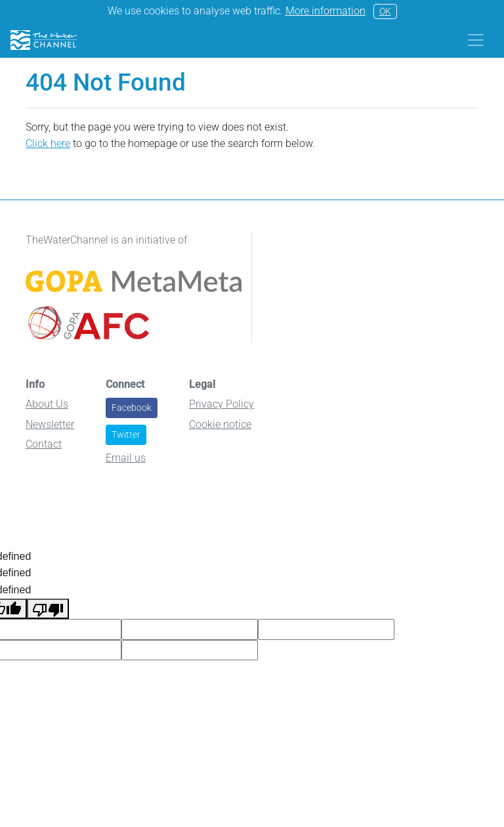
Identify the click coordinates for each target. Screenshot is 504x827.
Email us (126, 458)
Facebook (132, 408)
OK (385, 11)
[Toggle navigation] (476, 40)
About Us (47, 404)
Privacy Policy (221, 404)
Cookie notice (220, 424)
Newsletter (50, 424)
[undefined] (48, 609)
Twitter (126, 435)
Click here (48, 143)
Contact (44, 444)
